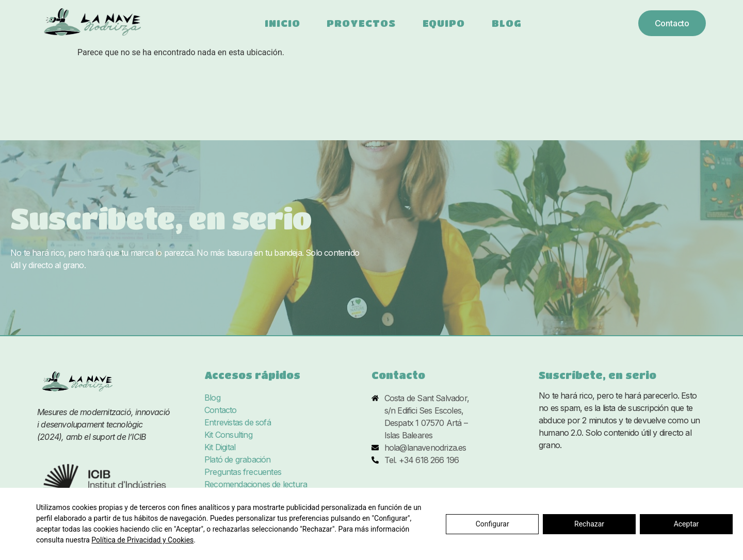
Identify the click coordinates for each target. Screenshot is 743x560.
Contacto (221, 410)
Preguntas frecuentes (243, 472)
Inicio (282, 23)
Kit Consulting (228, 435)
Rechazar (589, 524)
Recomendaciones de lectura (256, 485)
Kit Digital (220, 448)
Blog (507, 23)
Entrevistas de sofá (238, 423)
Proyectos (361, 23)
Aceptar (687, 524)
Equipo (444, 23)
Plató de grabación (238, 460)
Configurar (492, 524)
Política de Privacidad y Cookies (142, 540)
